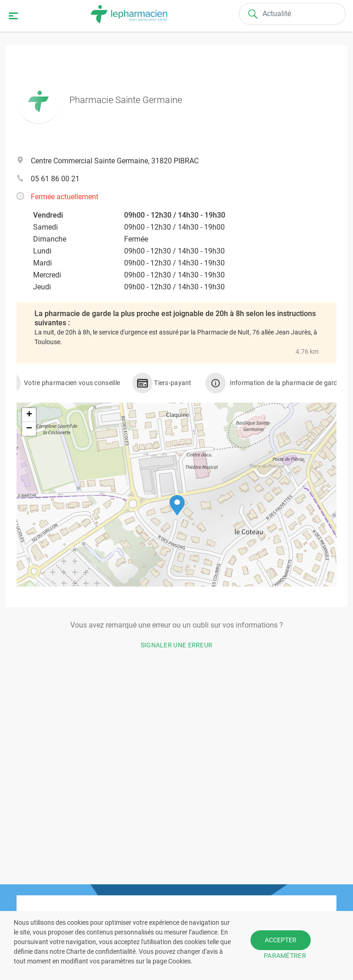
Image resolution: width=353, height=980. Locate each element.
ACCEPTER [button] (281, 940)
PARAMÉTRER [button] (285, 956)
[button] (177, 505)
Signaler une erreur (177, 645)
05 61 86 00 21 (55, 179)
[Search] (292, 14)
